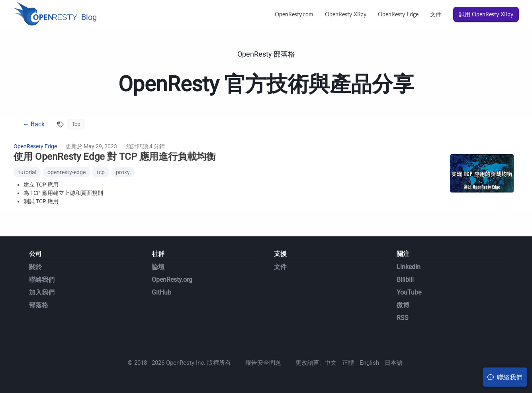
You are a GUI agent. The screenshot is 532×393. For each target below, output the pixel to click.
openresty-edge (66, 172)
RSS (403, 318)
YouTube (409, 292)
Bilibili (405, 280)
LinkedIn (409, 267)
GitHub (161, 292)
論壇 (158, 267)
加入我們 (42, 292)
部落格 (39, 305)
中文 (331, 363)
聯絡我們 (42, 280)
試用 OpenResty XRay (486, 14)
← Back (34, 124)
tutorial (27, 172)
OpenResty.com (294, 14)
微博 (403, 305)
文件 (436, 14)
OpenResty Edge (398, 14)
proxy (123, 172)
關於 (35, 267)
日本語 (394, 363)
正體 (348, 363)
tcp (101, 172)
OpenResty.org (172, 280)
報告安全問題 (263, 363)
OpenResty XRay (346, 14)
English (369, 363)
